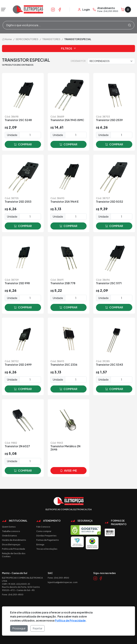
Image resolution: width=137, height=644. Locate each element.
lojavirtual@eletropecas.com (63, 582)
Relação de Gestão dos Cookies (14, 555)
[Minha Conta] (84, 10)
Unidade (12, 135)
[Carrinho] (126, 10)
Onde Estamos (9, 536)
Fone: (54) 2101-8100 (13, 594)
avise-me (68, 471)
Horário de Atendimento (14, 540)
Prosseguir (19, 628)
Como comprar (44, 531)
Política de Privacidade (70, 620)
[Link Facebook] (60, 9)
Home (7, 39)
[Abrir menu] (3, 10)
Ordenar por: (78, 61)
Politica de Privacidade (14, 549)
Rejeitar (37, 628)
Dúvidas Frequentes (46, 536)
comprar (23, 144)
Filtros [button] (69, 49)
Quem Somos (9, 527)
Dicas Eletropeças (11, 544)
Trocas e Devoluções (47, 549)
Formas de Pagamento (48, 540)
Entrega (40, 544)
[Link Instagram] (53, 9)
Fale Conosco (43, 527)
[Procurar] (129, 25)
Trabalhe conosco (11, 531)
